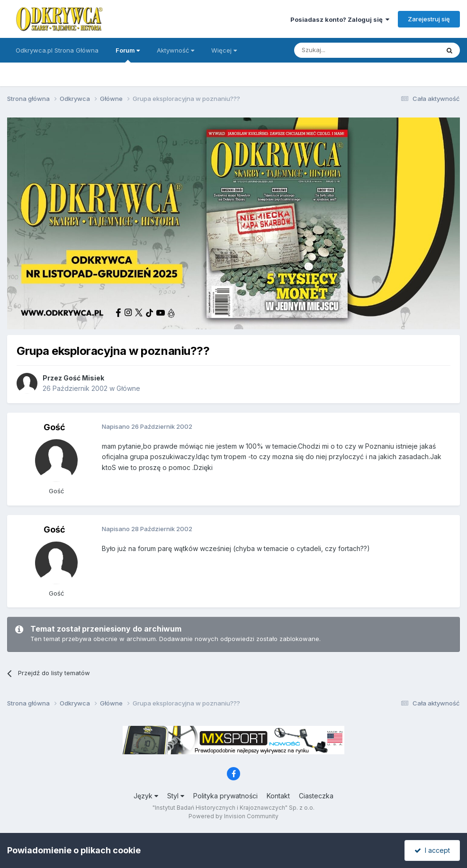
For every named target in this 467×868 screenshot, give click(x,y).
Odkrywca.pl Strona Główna (57, 50)
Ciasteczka (316, 796)
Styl (176, 796)
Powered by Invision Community (233, 816)
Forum (128, 54)
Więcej (224, 50)
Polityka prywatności (225, 796)
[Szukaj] (343, 50)
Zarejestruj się (429, 19)
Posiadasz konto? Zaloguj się (340, 19)
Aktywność (175, 50)
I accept (432, 850)
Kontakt (278, 796)
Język (146, 796)
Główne (128, 388)
